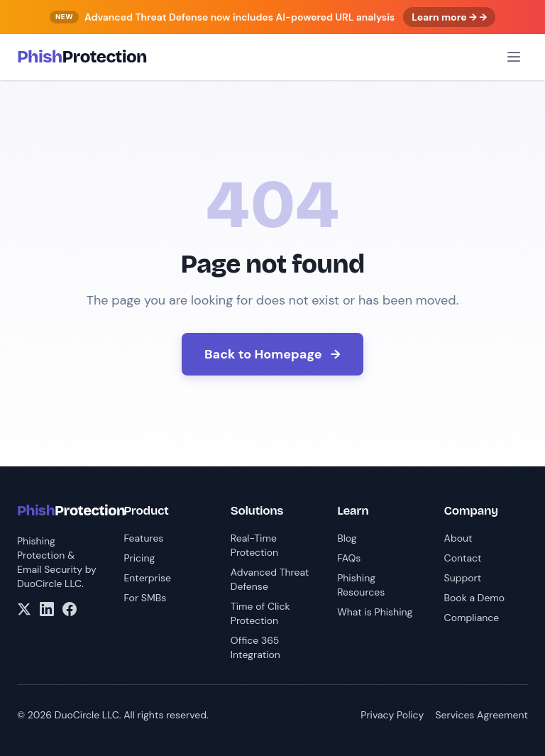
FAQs (349, 558)
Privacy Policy (392, 715)
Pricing (139, 558)
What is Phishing (375, 612)
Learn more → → (449, 17)
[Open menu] (514, 57)
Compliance (472, 618)
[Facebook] (70, 609)
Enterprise (147, 578)
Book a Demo (475, 598)
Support (463, 578)
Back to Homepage (272, 354)
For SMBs (145, 598)
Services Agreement (481, 715)
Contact (463, 558)
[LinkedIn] (47, 609)
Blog (347, 538)
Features (143, 538)
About (458, 538)
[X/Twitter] (24, 609)
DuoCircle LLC (49, 584)
